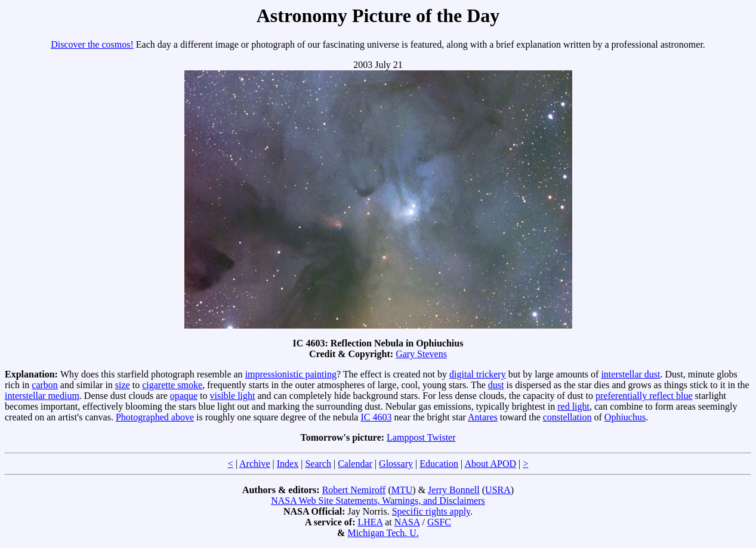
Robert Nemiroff (354, 490)
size (123, 385)
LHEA (370, 522)
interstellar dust (630, 374)
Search (318, 464)
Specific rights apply (431, 511)
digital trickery (478, 374)
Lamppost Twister (421, 437)
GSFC (439, 522)
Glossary (396, 464)
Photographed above (155, 417)
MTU (402, 490)
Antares (483, 417)
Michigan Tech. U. (383, 533)
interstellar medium (42, 396)
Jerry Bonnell (454, 490)
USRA (498, 490)
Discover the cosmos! (92, 44)
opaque (184, 396)
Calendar (355, 464)
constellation (567, 417)
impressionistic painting (291, 374)
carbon (45, 385)
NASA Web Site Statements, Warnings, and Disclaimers (378, 501)
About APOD (490, 464)
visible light (232, 396)
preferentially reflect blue (644, 396)
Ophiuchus (625, 417)
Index (288, 464)
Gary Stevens (421, 354)
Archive (255, 464)
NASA (407, 522)
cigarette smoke (172, 385)
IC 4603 (376, 417)
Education (439, 464)
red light (573, 406)
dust (496, 385)
